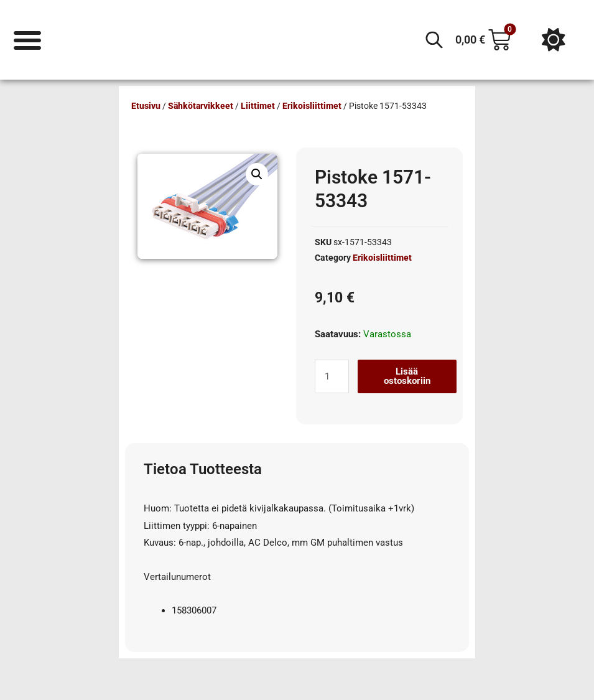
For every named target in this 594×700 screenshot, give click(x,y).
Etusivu (146, 106)
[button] (257, 174)
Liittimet (258, 106)
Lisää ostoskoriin (407, 376)
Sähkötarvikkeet (201, 106)
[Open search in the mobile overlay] (434, 40)
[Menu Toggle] (28, 40)
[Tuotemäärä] (332, 376)
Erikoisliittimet (312, 106)
